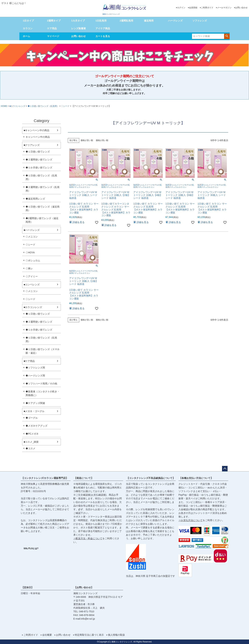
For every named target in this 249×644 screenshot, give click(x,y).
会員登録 (193, 8)
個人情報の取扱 (116, 635)
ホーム (26, 36)
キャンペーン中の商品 (38, 137)
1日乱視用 (101, 21)
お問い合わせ (241, 8)
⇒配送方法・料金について (88, 538)
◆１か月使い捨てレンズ (39, 168)
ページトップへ (225, 469)
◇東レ (29, 268)
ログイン (181, 8)
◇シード (65, 106)
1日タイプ (28, 21)
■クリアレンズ (32, 145)
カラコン (28, 28)
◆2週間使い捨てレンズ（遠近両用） (42, 220)
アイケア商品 (103, 28)
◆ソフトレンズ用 (35, 368)
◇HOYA (30, 253)
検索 (227, 36)
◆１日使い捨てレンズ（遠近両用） (43, 208)
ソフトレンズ (200, 21)
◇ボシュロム (33, 260)
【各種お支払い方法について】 (196, 478)
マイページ (53, 36)
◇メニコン (32, 237)
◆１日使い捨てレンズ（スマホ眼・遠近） (43, 351)
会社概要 (47, 635)
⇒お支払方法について (191, 520)
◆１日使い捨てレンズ (38, 152)
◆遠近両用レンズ (35, 199)
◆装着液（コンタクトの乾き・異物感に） (43, 393)
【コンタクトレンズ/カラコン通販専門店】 (45, 478)
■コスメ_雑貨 (31, 442)
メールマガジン (224, 8)
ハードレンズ (175, 21)
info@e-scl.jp (88, 619)
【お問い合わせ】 (84, 587)
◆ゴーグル (32, 418)
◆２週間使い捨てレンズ (39, 160)
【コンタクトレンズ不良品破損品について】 (151, 478)
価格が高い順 (102, 140)
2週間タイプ (54, 21)
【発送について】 (84, 478)
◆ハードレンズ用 (35, 376)
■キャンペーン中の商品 (36, 130)
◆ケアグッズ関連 (35, 403)
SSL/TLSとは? (31, 548)
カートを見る (103, 36)
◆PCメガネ (32, 434)
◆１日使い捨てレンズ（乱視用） (43, 106)
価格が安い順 (87, 140)
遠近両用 (149, 21)
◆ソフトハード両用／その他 (41, 384)
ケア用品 (52, 28)
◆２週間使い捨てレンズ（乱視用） (43, 189)
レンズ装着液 (79, 28)
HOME (4, 106)
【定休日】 (27, 587)
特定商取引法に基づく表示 (89, 635)
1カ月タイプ (78, 21)
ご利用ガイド (207, 8)
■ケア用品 (29, 361)
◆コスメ (30, 448)
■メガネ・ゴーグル (34, 411)
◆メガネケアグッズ (36, 426)
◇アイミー (32, 276)
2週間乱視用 (126, 21)
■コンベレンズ (32, 285)
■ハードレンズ (32, 230)
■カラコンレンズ (17, 106)
